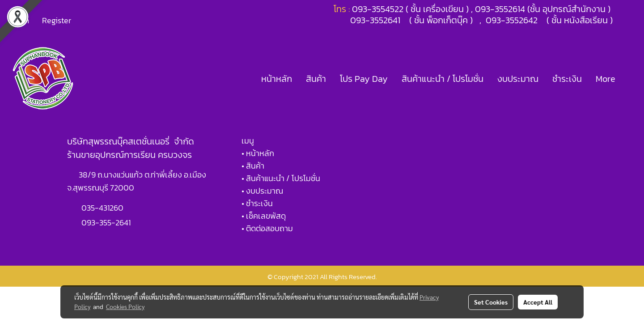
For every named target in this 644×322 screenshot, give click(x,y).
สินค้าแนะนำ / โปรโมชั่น (443, 79)
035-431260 (103, 208)
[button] (630, 79)
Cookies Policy (125, 306)
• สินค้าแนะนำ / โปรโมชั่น (281, 178)
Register (57, 20)
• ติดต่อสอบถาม (267, 228)
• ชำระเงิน (257, 203)
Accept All (538, 302)
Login (20, 20)
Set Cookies (491, 302)
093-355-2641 (106, 222)
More (606, 79)
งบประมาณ (518, 79)
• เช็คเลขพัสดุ (264, 216)
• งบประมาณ (262, 191)
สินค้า (316, 79)
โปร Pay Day (364, 79)
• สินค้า (253, 166)
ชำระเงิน (567, 79)
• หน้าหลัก (258, 153)
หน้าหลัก (277, 79)
